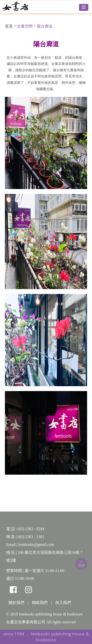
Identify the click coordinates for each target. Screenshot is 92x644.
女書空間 (25, 26)
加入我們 (63, 603)
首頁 (9, 26)
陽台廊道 (45, 26)
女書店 (21, 6)
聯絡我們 (40, 603)
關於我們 (16, 603)
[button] (84, 7)
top (81, 564)
